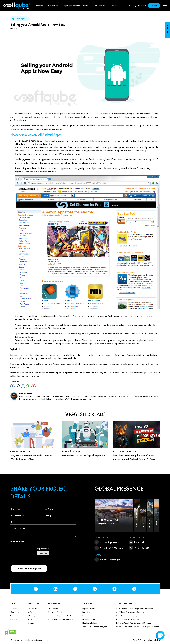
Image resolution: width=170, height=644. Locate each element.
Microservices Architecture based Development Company (138, 627)
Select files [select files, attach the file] (43, 553)
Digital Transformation (72, 6)
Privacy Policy (155, 640)
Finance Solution (89, 616)
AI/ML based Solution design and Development (135, 608)
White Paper (32, 616)
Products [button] (41, 6)
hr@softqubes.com (142, 542)
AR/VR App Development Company (130, 612)
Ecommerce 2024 (55, 612)
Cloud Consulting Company (127, 616)
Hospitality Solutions (90, 619)
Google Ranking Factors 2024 (60, 616)
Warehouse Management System (95, 627)
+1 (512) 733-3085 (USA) (112, 548)
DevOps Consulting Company (127, 619)
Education (86, 612)
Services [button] (87, 6)
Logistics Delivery (89, 608)
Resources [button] (100, 6)
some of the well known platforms (110, 126)
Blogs (30, 619)
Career (154, 5)
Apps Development (20, 19)
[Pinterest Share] (34, 386)
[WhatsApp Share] (28, 386)
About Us (14, 608)
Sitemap (31, 623)
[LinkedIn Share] (23, 386)
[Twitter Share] (18, 386)
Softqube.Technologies (110, 559)
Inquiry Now (167, 30)
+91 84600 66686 (142, 548)
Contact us (112, 6)
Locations (14, 619)
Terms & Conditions (140, 640)
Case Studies (32, 608)
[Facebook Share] (12, 386)
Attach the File (17, 541)
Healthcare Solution (90, 623)
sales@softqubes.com (110, 542)
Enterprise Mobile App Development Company (134, 623)
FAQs (30, 612)
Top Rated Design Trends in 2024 (61, 619)
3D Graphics (53, 608)
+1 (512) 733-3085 (137, 5)
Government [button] (54, 6)
